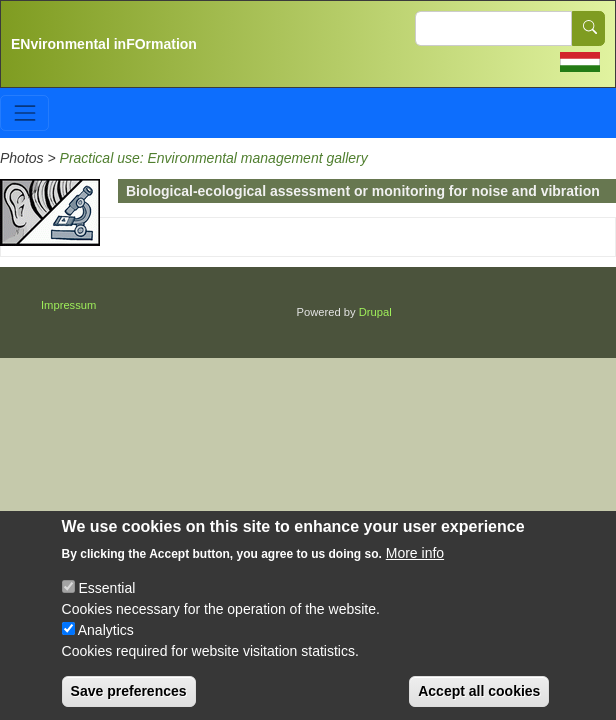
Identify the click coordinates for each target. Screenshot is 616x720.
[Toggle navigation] (24, 112)
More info (415, 569)
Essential (106, 604)
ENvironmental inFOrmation (104, 44)
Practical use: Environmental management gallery (214, 158)
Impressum (68, 305)
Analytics (106, 646)
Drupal (375, 312)
